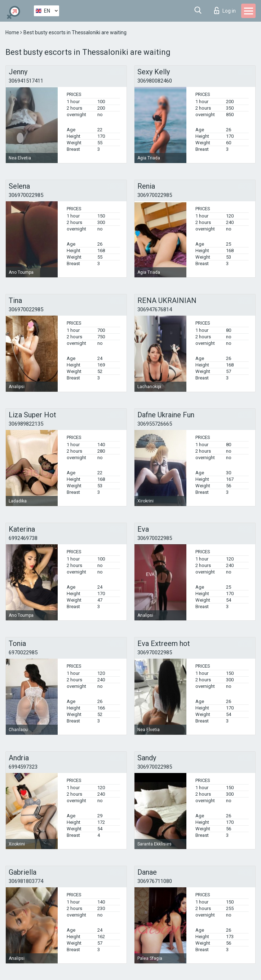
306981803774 (26, 881)
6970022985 (23, 652)
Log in (225, 10)
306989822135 (26, 424)
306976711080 (155, 881)
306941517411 (26, 81)
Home (13, 32)
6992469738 (23, 538)
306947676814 (155, 309)
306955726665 (155, 424)
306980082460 (155, 81)
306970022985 (26, 195)
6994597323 (23, 767)
